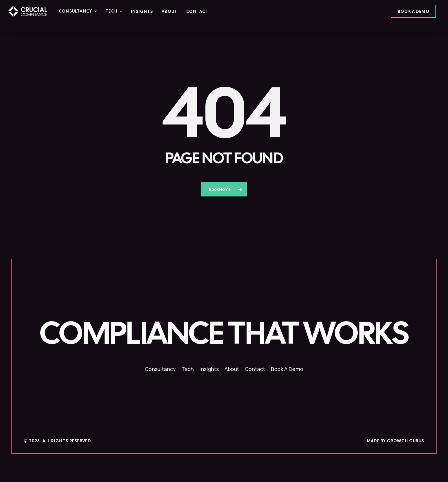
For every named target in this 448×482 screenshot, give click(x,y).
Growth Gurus (406, 441)
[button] (224, 333)
